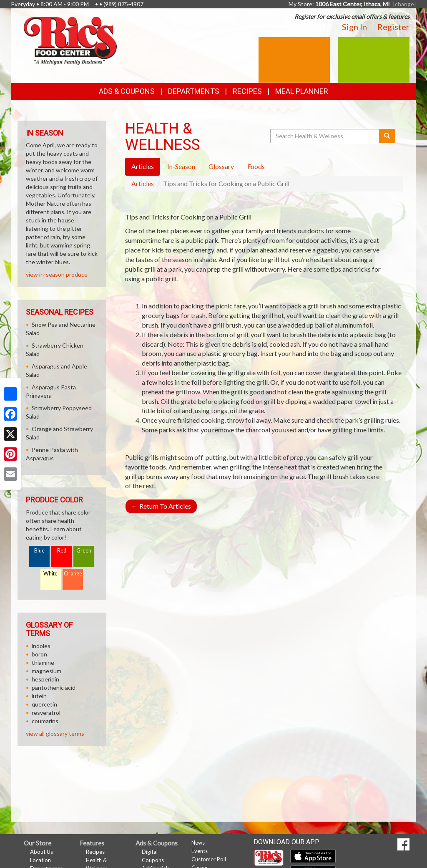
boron (39, 654)
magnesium (46, 671)
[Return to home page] (70, 40)
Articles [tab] (143, 166)
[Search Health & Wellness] (325, 136)
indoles (41, 646)
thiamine (43, 662)
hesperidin (45, 679)
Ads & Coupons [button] (127, 91)
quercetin (44, 704)
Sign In (354, 27)
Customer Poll (209, 859)
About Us (41, 852)
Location (40, 860)
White (50, 574)
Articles (143, 183)
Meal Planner (302, 91)
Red (62, 551)
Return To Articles (161, 506)
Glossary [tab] (221, 166)
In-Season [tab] (181, 166)
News (198, 843)
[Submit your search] (387, 136)
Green (84, 551)
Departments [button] (194, 91)
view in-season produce (57, 274)
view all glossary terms (55, 733)
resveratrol (46, 713)
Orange (73, 574)
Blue (39, 551)
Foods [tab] (256, 166)
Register (393, 27)
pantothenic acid (54, 688)
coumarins (45, 721)
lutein (39, 696)
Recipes (247, 91)
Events (200, 851)
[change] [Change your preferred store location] (404, 4)
